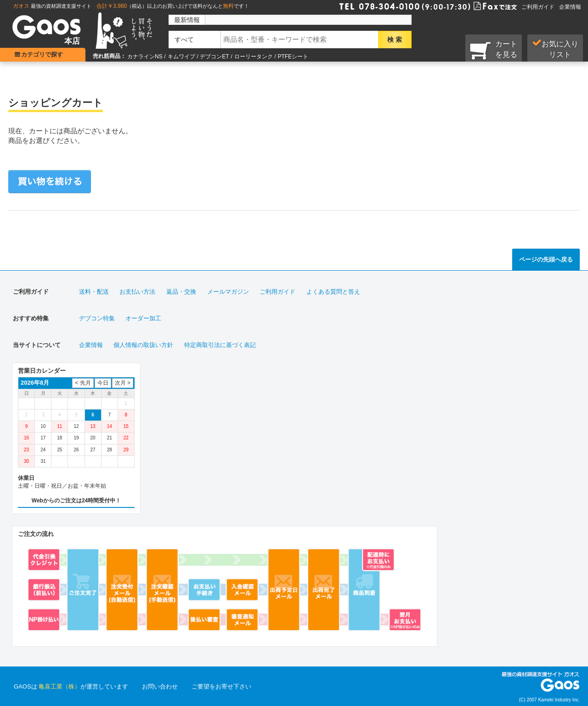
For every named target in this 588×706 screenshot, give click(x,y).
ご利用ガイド (538, 7)
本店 (72, 41)
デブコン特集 (97, 318)
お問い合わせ (160, 686)
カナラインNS (145, 57)
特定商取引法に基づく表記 (220, 345)
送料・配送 (94, 292)
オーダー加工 (143, 318)
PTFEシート (293, 57)
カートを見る (494, 50)
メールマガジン (228, 292)
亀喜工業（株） (59, 686)
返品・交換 (181, 292)
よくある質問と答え (333, 292)
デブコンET (214, 57)
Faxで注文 (484, 6)
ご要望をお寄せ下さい (221, 686)
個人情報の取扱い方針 (143, 345)
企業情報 (570, 7)
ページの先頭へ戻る (546, 259)
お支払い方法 (137, 292)
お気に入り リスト (555, 49)
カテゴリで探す (44, 54)
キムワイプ (181, 57)
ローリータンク (254, 57)
